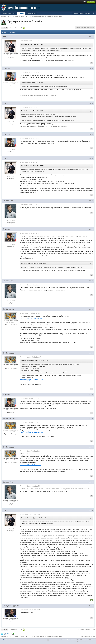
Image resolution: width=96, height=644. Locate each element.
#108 (91, 281)
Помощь (16, 640)
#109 (91, 309)
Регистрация (91, 2)
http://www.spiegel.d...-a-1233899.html (32, 432)
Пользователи (31, 13)
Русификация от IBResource (88, 640)
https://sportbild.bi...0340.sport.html (31, 465)
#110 (91, 353)
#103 (91, 103)
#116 (91, 606)
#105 (91, 158)
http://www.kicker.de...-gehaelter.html (31, 318)
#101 (91, 37)
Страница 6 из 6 (14, 28)
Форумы (21, 13)
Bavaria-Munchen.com (9, 13)
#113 (91, 447)
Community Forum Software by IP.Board (71, 640)
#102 (91, 68)
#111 (91, 395)
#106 (91, 201)
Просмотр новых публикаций (82, 13)
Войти (84, 2)
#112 (91, 419)
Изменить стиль (7, 640)
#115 (91, 510)
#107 (91, 229)
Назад (6, 28)
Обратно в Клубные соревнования (86, 630)
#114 (91, 482)
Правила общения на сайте (88, 636)
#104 (91, 134)
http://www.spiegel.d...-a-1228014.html (32, 380)
